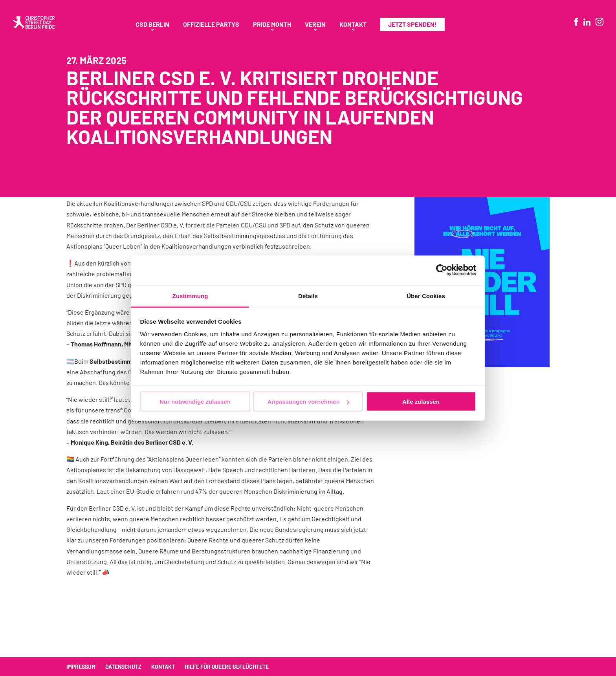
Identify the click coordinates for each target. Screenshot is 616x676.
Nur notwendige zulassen (195, 402)
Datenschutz (123, 667)
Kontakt (353, 25)
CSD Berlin (152, 25)
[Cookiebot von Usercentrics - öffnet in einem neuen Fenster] (442, 270)
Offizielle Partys (211, 25)
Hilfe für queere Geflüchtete (227, 667)
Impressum (81, 667)
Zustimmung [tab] (190, 296)
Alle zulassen (421, 402)
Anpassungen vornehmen (308, 402)
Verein (315, 25)
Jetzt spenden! (412, 24)
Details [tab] (308, 296)
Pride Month (272, 25)
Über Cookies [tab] (426, 296)
